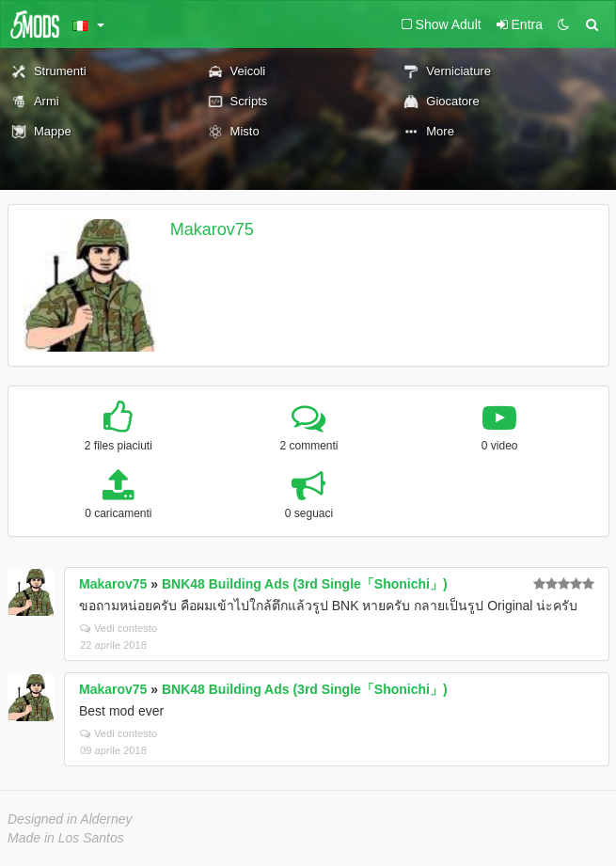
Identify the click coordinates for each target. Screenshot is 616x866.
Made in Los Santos (66, 838)
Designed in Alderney (70, 819)
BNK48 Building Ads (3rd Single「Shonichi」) (305, 584)
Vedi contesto (118, 628)
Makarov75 (212, 229)
